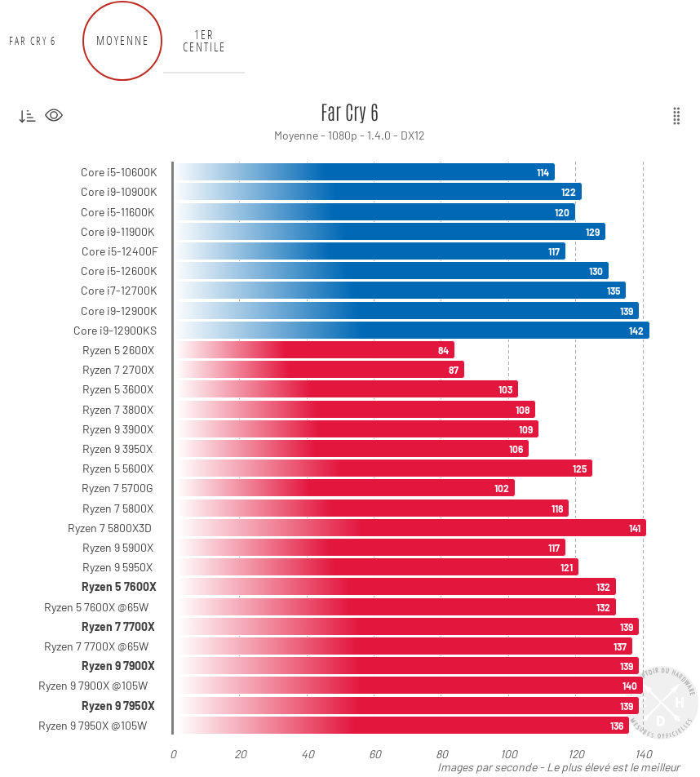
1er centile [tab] (204, 41)
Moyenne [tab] (123, 40)
